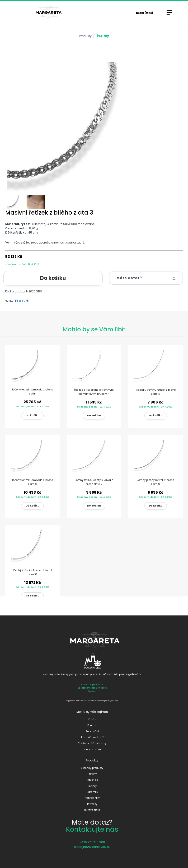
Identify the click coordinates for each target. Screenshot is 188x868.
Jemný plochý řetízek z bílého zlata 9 (156, 482)
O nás (92, 719)
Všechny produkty (92, 768)
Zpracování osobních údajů (92, 688)
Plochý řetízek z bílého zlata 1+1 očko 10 (33, 572)
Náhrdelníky (92, 798)
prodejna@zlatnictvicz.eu (92, 847)
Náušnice (92, 780)
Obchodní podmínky (92, 685)
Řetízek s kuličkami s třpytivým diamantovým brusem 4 (94, 392)
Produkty (85, 36)
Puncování (92, 731)
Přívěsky (92, 804)
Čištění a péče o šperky (92, 743)
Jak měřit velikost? (92, 737)
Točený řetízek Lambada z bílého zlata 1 (32, 392)
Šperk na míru (92, 749)
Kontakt (92, 725)
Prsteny (92, 774)
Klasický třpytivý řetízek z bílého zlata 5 (156, 392)
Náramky (92, 792)
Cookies (92, 691)
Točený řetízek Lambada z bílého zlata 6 (32, 482)
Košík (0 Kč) (145, 13)
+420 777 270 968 (92, 842)
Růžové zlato (92, 810)
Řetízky (103, 36)
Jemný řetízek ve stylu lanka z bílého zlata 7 (94, 482)
